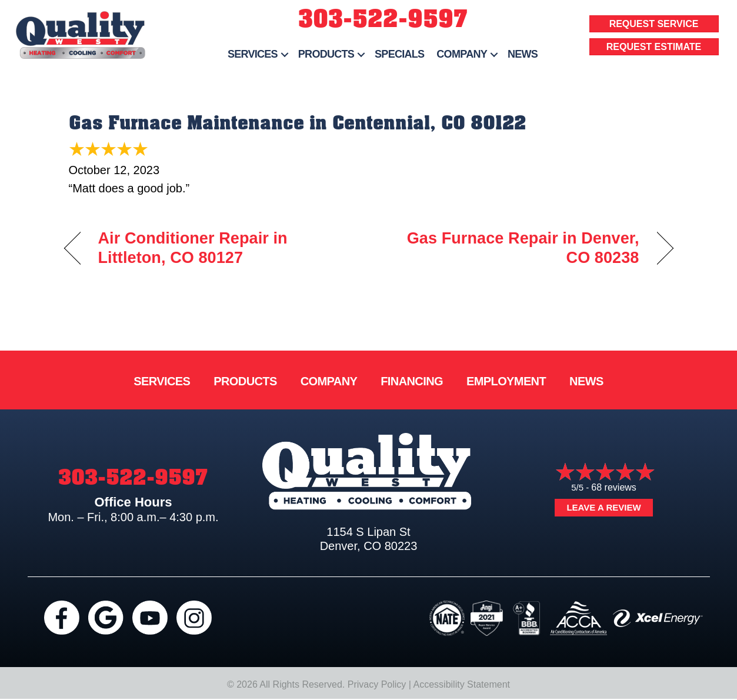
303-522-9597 (383, 19)
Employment (506, 381)
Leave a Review (603, 507)
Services (253, 54)
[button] (285, 54)
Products (326, 54)
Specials (399, 54)
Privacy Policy (377, 684)
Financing (412, 381)
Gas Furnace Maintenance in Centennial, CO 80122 (297, 123)
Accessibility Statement (462, 684)
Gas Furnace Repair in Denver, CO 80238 (513, 248)
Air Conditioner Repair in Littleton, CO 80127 (193, 248)
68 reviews (613, 487)
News (523, 54)
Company (462, 54)
